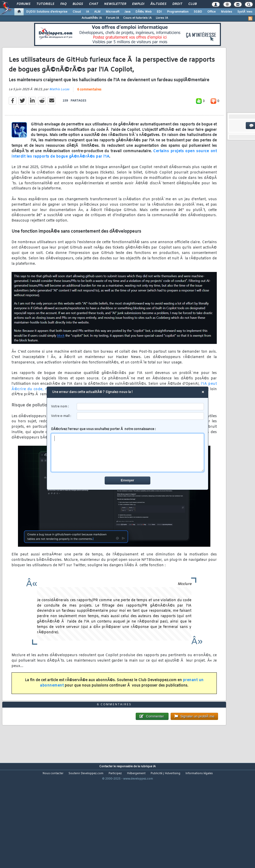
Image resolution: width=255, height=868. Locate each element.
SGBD (198, 12)
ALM (97, 12)
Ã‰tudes (158, 4)
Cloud (77, 12)
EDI (159, 12)
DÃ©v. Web (144, 12)
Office (212, 12)
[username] (140, 407)
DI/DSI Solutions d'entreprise (47, 12)
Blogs (78, 4)
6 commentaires (89, 104)
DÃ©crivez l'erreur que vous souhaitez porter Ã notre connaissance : (128, 450)
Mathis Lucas (59, 103)
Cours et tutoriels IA (137, 18)
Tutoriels (45, 4)
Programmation (178, 12)
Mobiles (227, 12)
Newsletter (115, 4)
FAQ (63, 4)
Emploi (138, 4)
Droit (177, 4)
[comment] (128, 453)
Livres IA (162, 18)
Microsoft (112, 12)
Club (192, 4)
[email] (140, 416)
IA (87, 12)
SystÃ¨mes (245, 12)
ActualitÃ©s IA (92, 18)
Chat (94, 4)
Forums (23, 4)
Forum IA (112, 18)
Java (127, 12)
